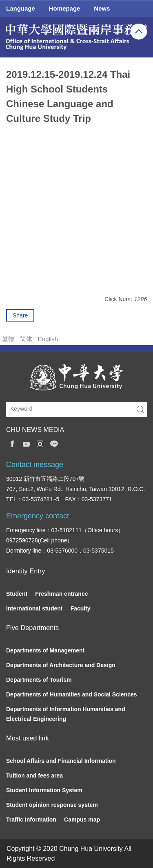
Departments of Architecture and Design (61, 665)
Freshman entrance (61, 594)
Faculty (81, 608)
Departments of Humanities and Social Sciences (72, 694)
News (102, 8)
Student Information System (44, 790)
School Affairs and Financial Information (61, 761)
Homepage (65, 8)
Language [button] (21, 8)
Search (140, 410)
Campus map (82, 820)
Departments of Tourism (39, 680)
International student (34, 608)
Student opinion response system (52, 805)
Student (17, 594)
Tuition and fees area (34, 775)
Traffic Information (31, 820)
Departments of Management (45, 650)
